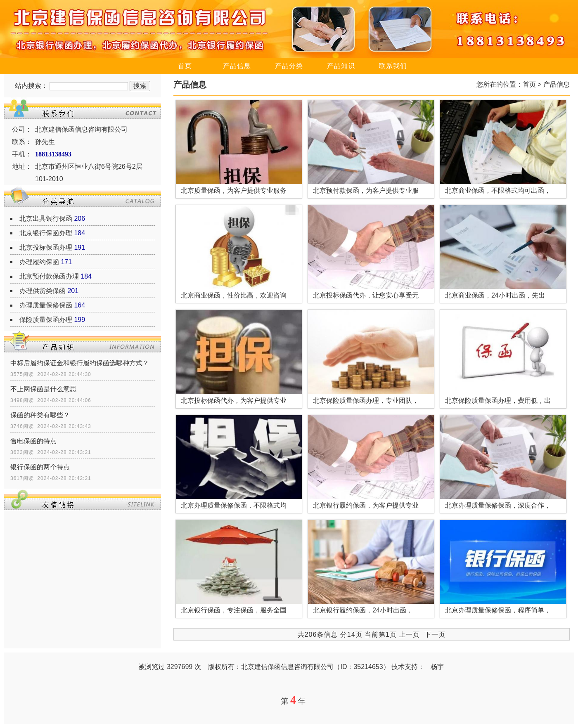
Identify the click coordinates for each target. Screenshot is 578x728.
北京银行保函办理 (46, 233)
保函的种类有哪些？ (40, 415)
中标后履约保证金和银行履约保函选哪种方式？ (80, 363)
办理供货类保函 (43, 291)
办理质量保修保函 (46, 305)
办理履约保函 (39, 262)
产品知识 (341, 66)
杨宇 (437, 667)
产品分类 (289, 66)
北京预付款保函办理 (49, 276)
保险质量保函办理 (46, 320)
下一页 (435, 635)
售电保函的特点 (33, 441)
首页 (185, 66)
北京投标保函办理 (46, 247)
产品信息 (237, 66)
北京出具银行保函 (46, 219)
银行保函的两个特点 (40, 467)
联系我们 (393, 66)
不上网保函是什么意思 (43, 389)
